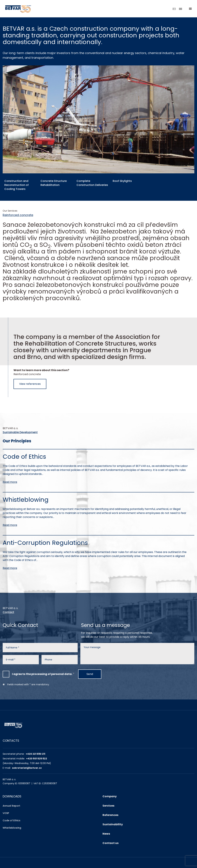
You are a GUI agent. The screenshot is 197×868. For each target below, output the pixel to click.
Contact (8, 612)
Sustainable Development (20, 432)
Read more (10, 482)
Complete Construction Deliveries (92, 183)
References (110, 815)
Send (90, 674)
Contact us (110, 843)
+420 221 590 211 (35, 754)
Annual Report (11, 806)
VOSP (6, 813)
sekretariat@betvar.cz (27, 768)
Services (108, 806)
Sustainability (113, 824)
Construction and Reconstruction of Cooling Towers (16, 185)
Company (110, 796)
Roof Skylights (122, 181)
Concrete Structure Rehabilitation (53, 183)
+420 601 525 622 (37, 759)
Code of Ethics (11, 820)
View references (30, 384)
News (106, 834)
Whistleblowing (12, 828)
